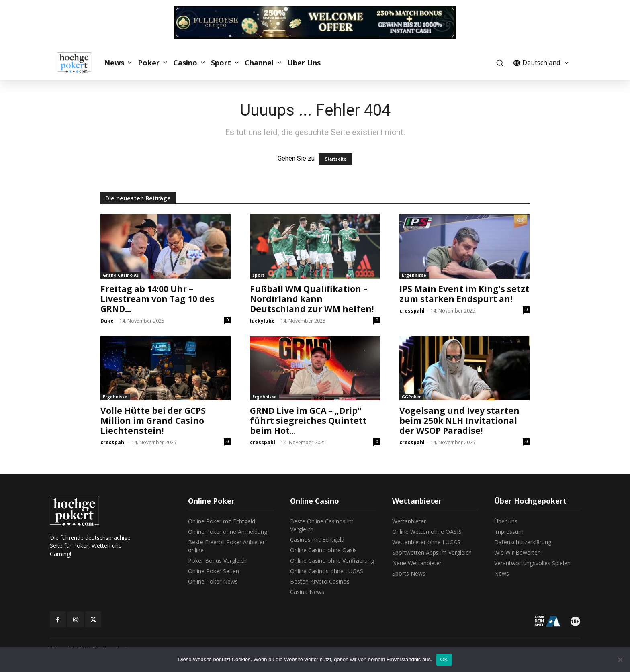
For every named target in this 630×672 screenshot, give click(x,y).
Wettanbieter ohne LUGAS (426, 542)
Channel (259, 63)
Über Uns (304, 63)
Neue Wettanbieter (417, 563)
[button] (500, 63)
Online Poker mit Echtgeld (222, 521)
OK (444, 659)
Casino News (307, 592)
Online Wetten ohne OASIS (427, 532)
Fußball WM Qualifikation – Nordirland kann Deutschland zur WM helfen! (312, 299)
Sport (221, 63)
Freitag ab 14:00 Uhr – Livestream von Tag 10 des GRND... (157, 299)
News (114, 63)
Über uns (506, 521)
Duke (107, 321)
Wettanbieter (409, 521)
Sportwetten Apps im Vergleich (432, 553)
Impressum (509, 532)
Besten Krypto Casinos (320, 581)
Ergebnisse (414, 275)
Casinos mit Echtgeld (317, 540)
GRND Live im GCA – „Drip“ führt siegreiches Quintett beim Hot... (308, 421)
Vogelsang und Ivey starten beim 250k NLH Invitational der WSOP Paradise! (459, 421)
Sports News (409, 573)
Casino (185, 63)
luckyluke (262, 321)
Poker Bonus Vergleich (217, 561)
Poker (149, 63)
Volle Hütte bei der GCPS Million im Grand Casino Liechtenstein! (153, 421)
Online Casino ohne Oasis (323, 550)
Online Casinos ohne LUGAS (327, 571)
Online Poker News (213, 581)
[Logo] (78, 63)
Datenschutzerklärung (523, 542)
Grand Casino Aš (121, 275)
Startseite (335, 159)
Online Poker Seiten (214, 571)
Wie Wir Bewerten (517, 553)
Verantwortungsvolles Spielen (532, 563)
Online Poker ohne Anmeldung (228, 532)
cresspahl (412, 311)
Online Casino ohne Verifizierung (332, 561)
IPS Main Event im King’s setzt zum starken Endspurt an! (464, 294)
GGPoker (411, 397)
